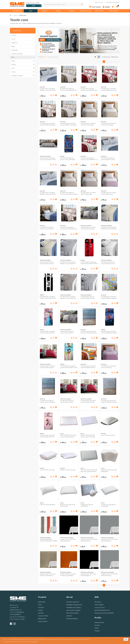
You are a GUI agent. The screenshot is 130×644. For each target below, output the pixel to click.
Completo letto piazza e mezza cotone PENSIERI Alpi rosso (89, 89)
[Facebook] (11, 624)
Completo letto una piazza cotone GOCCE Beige (109, 124)
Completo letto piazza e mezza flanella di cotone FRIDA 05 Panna (47, 263)
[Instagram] (15, 624)
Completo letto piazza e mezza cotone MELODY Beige (69, 193)
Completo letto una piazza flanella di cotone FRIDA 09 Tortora (68, 297)
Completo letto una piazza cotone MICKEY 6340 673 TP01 (69, 367)
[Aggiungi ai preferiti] (53, 95)
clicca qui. (35, 642)
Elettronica (17, 11)
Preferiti (97, 631)
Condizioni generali (73, 602)
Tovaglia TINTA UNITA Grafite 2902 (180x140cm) (109, 540)
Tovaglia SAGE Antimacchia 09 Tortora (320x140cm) (48, 575)
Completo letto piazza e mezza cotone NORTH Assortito (67, 332)
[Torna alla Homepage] (11, 15)
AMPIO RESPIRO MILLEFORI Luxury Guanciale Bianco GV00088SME (68, 436)
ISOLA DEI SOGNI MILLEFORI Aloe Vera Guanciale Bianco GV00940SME (89, 471)
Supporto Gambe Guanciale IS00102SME (109, 471)
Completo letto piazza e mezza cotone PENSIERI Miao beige (69, 89)
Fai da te (44, 11)
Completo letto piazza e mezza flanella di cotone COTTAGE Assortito (108, 159)
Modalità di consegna (74, 607)
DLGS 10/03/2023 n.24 (102, 610)
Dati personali (99, 622)
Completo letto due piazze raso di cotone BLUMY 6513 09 (48, 159)
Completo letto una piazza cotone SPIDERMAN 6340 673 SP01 (109, 332)
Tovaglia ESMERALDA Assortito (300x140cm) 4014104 (48, 540)
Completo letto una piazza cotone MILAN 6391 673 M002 (89, 263)
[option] (59, 40)
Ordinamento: (110, 57)
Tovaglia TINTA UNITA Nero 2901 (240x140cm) (68, 540)
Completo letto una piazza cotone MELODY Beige (88, 124)
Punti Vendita (99, 605)
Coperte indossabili (23, 54)
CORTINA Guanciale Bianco (48, 505)
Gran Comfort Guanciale (108, 435)
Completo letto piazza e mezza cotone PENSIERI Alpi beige (68, 228)
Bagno (23, 46)
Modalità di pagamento (74, 605)
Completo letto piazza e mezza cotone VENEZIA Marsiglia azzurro (47, 228)
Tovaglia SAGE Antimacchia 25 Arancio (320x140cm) (68, 575)
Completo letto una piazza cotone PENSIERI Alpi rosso (109, 89)
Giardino (72, 11)
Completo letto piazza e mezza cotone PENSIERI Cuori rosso (89, 159)
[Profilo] (107, 7)
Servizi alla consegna (73, 610)
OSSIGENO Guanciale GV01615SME (87, 505)
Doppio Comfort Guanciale (68, 470)
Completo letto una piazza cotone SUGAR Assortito (47, 367)
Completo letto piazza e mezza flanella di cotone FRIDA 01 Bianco (108, 263)
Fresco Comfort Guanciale (47, 470)
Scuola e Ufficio (86, 11)
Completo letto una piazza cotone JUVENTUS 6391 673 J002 (48, 297)
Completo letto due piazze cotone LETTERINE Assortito (109, 401)
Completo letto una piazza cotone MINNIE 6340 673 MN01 (47, 436)
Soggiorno (23, 43)
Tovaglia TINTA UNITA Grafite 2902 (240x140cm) (109, 575)
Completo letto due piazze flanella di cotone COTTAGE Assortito (48, 89)
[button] (56, 95)
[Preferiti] (114, 7)
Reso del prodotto (72, 613)
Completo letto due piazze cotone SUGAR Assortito (88, 401)
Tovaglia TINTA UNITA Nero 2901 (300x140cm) (88, 575)
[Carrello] (118, 7)
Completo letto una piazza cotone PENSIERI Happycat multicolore (109, 297)
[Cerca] (82, 4)
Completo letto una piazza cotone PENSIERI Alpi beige (48, 124)
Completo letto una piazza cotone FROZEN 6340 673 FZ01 (47, 332)
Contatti (69, 616)
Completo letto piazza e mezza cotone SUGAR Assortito (67, 401)
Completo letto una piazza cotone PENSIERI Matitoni (88, 367)
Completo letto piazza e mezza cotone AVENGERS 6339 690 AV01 (68, 159)
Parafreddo (23, 50)
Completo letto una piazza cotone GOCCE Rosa (109, 193)
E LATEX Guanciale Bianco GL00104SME (108, 505)
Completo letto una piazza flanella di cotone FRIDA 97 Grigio (68, 263)
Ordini (97, 628)
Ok (126, 639)
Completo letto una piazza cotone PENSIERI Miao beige (68, 124)
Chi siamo (98, 602)
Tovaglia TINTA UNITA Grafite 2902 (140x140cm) (89, 540)
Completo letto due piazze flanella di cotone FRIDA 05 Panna (109, 228)
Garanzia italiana (72, 619)
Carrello (97, 625)
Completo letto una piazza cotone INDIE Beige (88, 193)
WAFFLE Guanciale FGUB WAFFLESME (67, 505)
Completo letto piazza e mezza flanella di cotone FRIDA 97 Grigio (88, 297)
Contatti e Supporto (113, 2)
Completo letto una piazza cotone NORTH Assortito (88, 228)
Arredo (58, 11)
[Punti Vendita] (96, 7)
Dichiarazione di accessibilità (104, 613)
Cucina (23, 39)
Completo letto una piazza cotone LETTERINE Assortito (89, 332)
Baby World (99, 11)
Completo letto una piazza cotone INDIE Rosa (109, 367)
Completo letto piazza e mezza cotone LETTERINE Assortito (47, 401)
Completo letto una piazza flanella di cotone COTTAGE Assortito (48, 193)
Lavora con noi (100, 607)
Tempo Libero (113, 11)
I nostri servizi (98, 2)
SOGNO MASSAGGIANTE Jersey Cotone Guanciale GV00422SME (88, 436)
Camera (23, 35)
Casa (31, 11)
